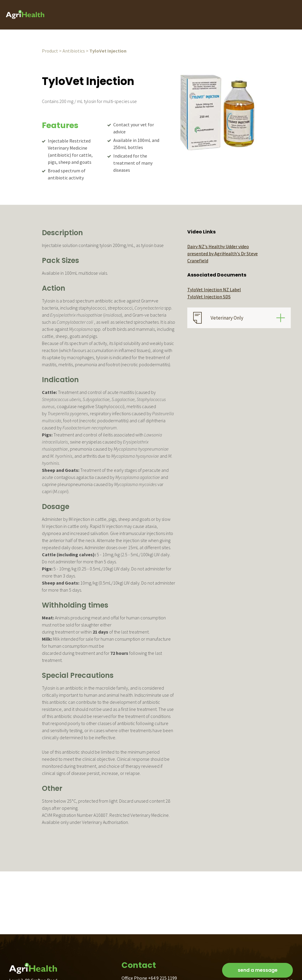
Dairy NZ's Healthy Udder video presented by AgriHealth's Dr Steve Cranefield (223, 253)
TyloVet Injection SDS (209, 297)
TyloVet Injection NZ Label (214, 289)
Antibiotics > (75, 51)
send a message (258, 970)
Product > (52, 51)
